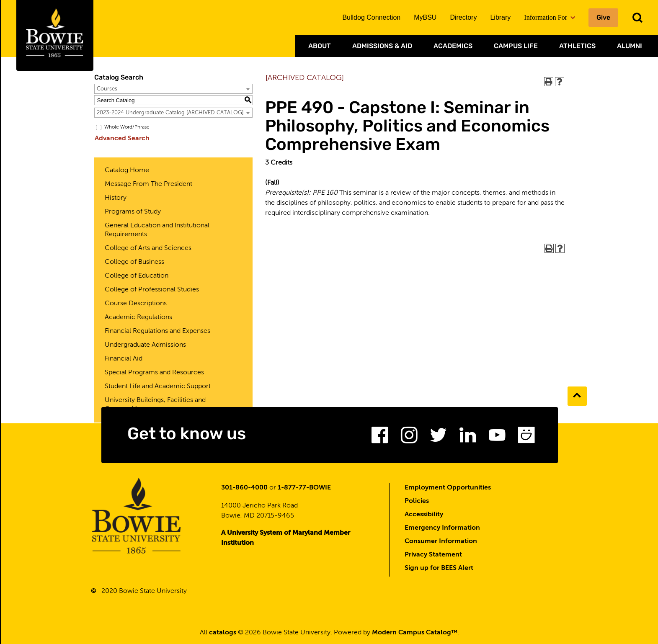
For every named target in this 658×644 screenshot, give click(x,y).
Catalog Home (127, 170)
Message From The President (148, 184)
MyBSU (425, 17)
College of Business (134, 262)
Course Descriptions (136, 304)
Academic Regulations (138, 317)
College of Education (137, 276)
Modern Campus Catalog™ (415, 633)
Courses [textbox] (107, 89)
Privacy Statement (433, 555)
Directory (463, 17)
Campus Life (516, 46)
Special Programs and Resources (154, 373)
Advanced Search (122, 139)
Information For (550, 17)
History (116, 198)
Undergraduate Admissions (145, 345)
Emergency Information (442, 528)
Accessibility (424, 515)
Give (603, 17)
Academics (453, 46)
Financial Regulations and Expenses (157, 331)
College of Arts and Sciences (148, 248)
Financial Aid (124, 359)
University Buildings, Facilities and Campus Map (155, 405)
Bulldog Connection (371, 17)
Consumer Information (441, 541)
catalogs (223, 633)
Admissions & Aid (382, 46)
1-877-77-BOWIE (304, 488)
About (320, 46)
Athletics (577, 46)
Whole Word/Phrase (127, 127)
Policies (417, 501)
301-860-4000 (244, 488)
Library (500, 17)
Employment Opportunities (448, 488)
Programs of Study (133, 212)
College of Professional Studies (152, 290)
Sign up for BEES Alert (439, 568)
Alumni (630, 46)
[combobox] (173, 89)
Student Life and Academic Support (158, 386)
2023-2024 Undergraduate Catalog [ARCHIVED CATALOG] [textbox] (170, 113)
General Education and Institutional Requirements (157, 230)
